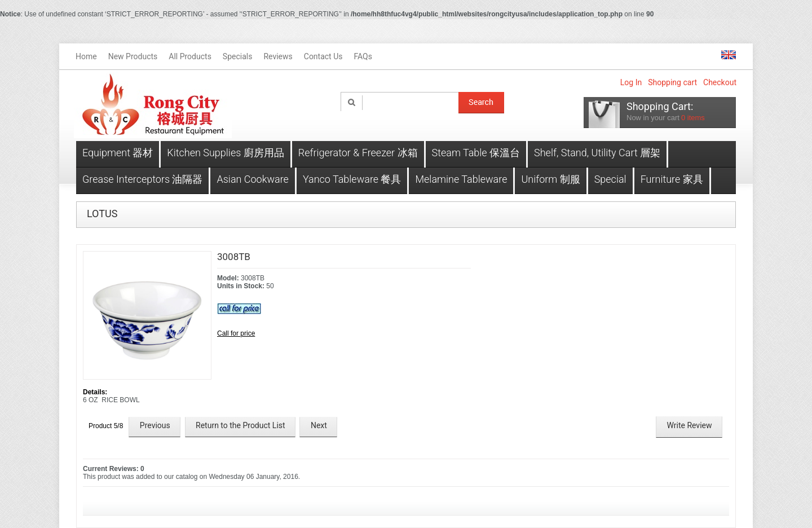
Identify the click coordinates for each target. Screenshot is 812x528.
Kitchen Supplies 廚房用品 (225, 153)
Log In (631, 82)
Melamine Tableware (461, 179)
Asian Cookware (252, 179)
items (693, 118)
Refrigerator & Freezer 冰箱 (358, 153)
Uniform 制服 (550, 179)
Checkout (720, 82)
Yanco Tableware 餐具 (352, 179)
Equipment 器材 (118, 153)
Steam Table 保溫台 (476, 153)
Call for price (236, 333)
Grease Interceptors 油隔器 (142, 179)
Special (610, 179)
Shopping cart (672, 82)
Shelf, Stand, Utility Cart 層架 (597, 153)
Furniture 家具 (672, 179)
